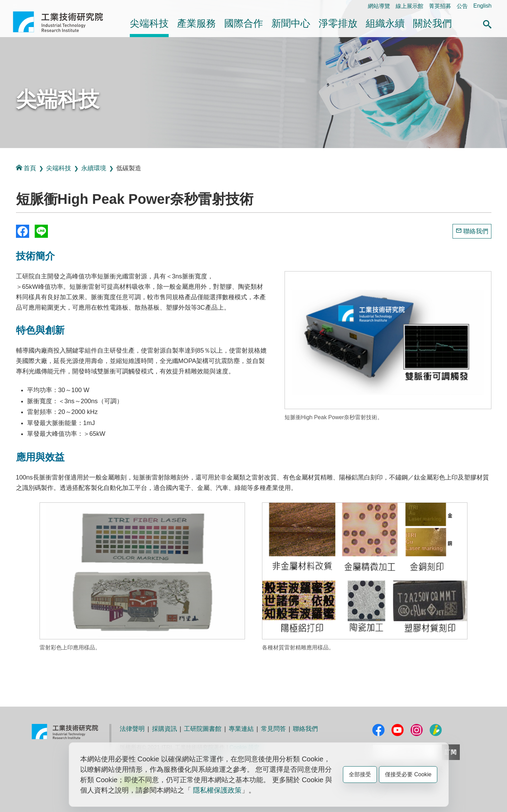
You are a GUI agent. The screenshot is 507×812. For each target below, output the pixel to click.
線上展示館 (409, 6)
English (482, 6)
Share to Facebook (23, 231)
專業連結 (241, 729)
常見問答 (273, 729)
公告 (462, 6)
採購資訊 (164, 729)
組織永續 (385, 23)
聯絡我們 (476, 231)
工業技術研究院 (63, 22)
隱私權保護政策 (217, 790)
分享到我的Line (41, 231)
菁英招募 (440, 6)
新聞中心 (291, 23)
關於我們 (432, 23)
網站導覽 (379, 6)
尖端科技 (149, 23)
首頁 (26, 168)
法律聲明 (132, 729)
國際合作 (244, 23)
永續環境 (94, 168)
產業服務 (196, 23)
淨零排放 (338, 23)
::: (15, 6)
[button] (487, 23)
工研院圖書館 (203, 729)
